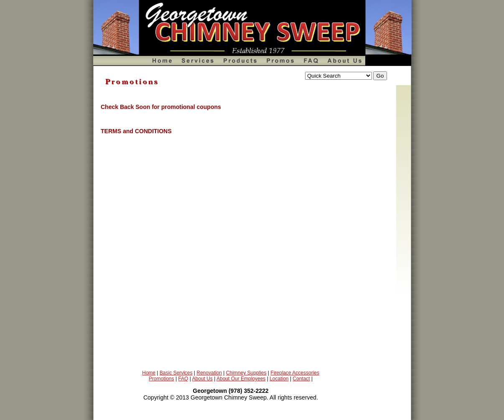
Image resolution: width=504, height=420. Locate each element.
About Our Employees (241, 379)
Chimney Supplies (246, 373)
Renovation (209, 373)
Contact (301, 379)
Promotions (162, 379)
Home (149, 373)
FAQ (183, 379)
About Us (202, 379)
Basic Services (176, 373)
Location (279, 379)
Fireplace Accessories (295, 373)
